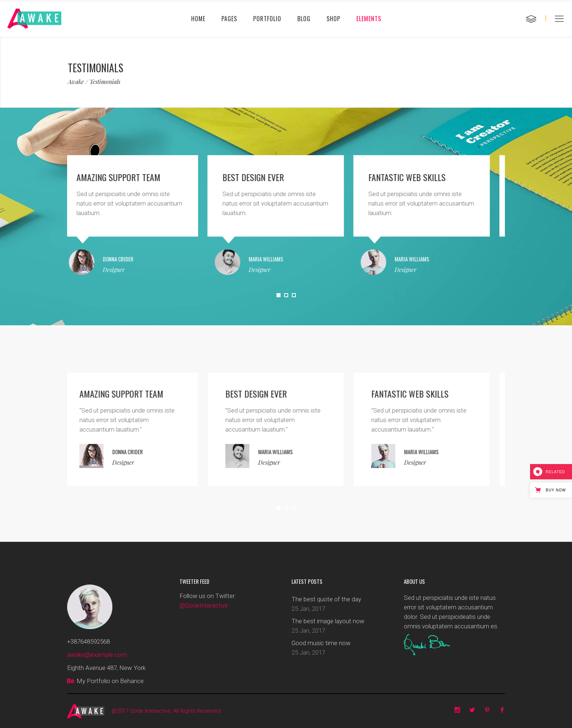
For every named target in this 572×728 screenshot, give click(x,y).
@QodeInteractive (204, 605)
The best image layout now (328, 621)
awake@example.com (97, 655)
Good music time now (321, 643)
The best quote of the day (326, 599)
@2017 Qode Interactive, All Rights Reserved (166, 711)
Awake (76, 82)
